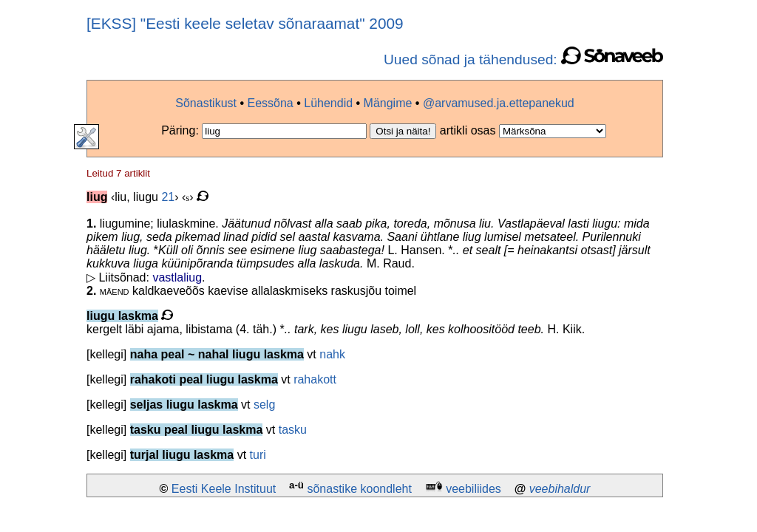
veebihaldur (560, 489)
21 (168, 197)
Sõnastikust (206, 103)
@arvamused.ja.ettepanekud (499, 103)
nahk (332, 354)
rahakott (315, 379)
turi (258, 455)
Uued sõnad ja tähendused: (523, 59)
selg (264, 405)
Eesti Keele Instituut (224, 489)
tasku (293, 430)
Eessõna (270, 103)
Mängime (388, 103)
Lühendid (328, 103)
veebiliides (473, 489)
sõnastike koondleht (359, 489)
